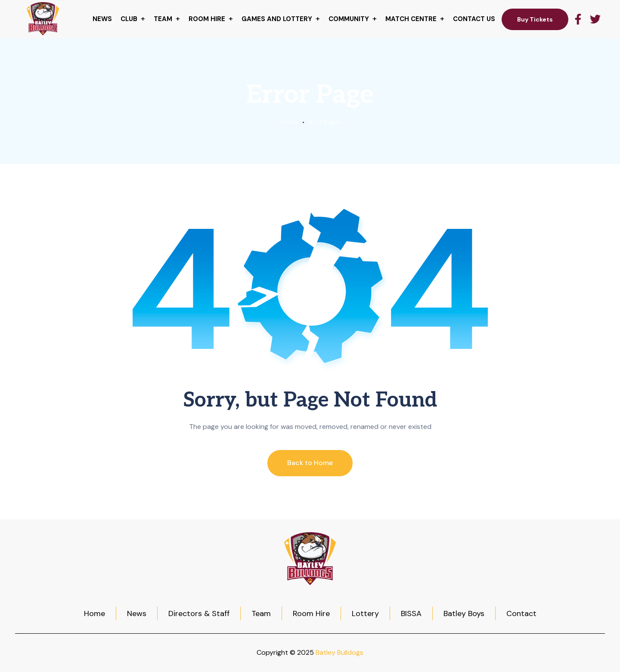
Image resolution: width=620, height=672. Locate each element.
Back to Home (310, 463)
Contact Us (474, 19)
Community (349, 19)
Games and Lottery (277, 19)
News (102, 19)
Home (289, 122)
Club (129, 19)
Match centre (411, 19)
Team (163, 19)
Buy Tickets (535, 19)
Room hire (207, 19)
